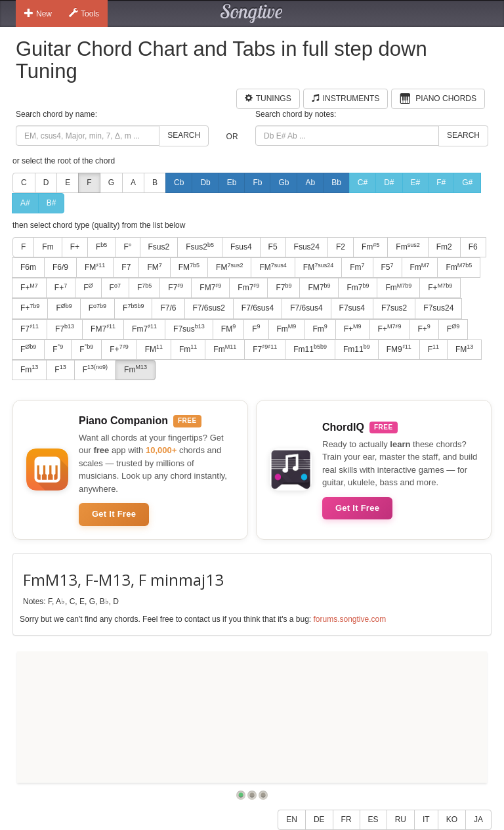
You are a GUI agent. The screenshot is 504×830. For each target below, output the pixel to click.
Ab (310, 183)
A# (25, 203)
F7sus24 (438, 308)
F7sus (189, 328)
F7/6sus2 (209, 308)
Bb (336, 183)
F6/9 (60, 267)
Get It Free (114, 514)
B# (52, 203)
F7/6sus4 (258, 308)
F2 (341, 247)
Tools (84, 13)
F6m (28, 267)
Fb (257, 183)
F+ (75, 247)
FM (95, 267)
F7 (126, 267)
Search (184, 135)
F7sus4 (352, 308)
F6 (473, 247)
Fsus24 (307, 247)
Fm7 (248, 288)
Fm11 (310, 349)
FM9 (399, 349)
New (38, 13)
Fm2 (444, 247)
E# (416, 183)
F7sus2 (394, 308)
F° (127, 247)
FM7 (210, 288)
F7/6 (168, 308)
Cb (179, 183)
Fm (48, 247)
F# (441, 183)
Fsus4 (241, 247)
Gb (283, 183)
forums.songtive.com (349, 619)
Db (205, 183)
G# (467, 183)
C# (363, 183)
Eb (232, 183)
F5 (273, 247)
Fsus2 (159, 247)
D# (389, 183)
